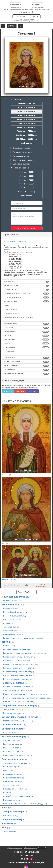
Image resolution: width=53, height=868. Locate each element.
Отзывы (7, 305)
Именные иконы (10, 619)
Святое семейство (11, 631)
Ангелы (6, 623)
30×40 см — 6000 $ (27, 184)
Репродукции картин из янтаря (17, 649)
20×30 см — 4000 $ (27, 180)
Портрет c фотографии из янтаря (18, 702)
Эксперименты (10, 831)
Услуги (5, 808)
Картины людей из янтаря (15, 660)
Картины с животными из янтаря (18, 668)
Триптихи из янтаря (12, 709)
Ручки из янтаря (10, 767)
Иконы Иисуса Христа (13, 616)
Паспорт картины (26, 370)
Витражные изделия (12, 733)
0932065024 (20, 391)
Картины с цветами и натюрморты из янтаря (23, 653)
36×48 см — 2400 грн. (27, 115)
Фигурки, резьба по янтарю (15, 763)
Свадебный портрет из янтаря (17, 687)
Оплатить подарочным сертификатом (26, 294)
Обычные (17, 99)
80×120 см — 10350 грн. (26, 135)
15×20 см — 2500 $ (27, 172)
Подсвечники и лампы (13, 778)
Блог (4, 828)
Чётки (6, 793)
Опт (34, 592)
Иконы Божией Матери (13, 612)
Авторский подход (21, 156)
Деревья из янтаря (12, 774)
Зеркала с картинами (13, 713)
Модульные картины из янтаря (19, 705)
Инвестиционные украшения (16, 755)
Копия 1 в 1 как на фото (23, 160)
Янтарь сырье (9, 816)
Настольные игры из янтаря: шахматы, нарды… (25, 804)
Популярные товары (13, 819)
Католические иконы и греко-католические (22, 638)
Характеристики (11, 235)
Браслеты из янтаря (12, 751)
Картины (6, 642)
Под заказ (23, 241)
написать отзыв (42, 586)
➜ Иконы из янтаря (30, 848)
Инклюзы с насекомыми (14, 789)
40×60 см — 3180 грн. (27, 119)
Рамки (20, 592)
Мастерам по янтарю (13, 812)
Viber (35, 16)
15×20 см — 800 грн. (26, 104)
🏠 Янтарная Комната (15, 848)
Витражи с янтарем (12, 729)
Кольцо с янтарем (11, 744)
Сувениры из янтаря (13, 759)
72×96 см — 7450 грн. (27, 131)
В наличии (12, 241)
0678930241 (8, 391)
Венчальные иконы (12, 608)
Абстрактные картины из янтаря (17, 675)
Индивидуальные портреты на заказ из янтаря (24, 694)
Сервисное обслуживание (26, 852)
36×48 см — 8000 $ (27, 188)
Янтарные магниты (12, 800)
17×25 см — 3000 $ (27, 176)
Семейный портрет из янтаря (16, 690)
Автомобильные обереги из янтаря (19, 796)
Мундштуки (8, 770)
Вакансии (26, 859)
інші (36, 391)
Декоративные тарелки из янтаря (20, 717)
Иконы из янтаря (11, 605)
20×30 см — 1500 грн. (27, 107)
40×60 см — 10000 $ (26, 192)
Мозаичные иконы (11, 601)
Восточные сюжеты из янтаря (16, 679)
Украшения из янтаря (13, 737)
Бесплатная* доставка (12, 313)
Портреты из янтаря (13, 683)
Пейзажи (7, 646)
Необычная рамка (26, 332)
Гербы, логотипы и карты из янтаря (19, 664)
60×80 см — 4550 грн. (27, 127)
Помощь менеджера (13, 380)
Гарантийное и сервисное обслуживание (18, 317)
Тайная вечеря (10, 627)
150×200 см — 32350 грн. (26, 139)
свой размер (27, 143)
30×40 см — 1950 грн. (27, 111)
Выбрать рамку (10, 351)
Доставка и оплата (11, 309)
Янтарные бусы (10, 740)
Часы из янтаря (10, 785)
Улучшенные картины (22, 152)
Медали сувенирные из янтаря (17, 721)
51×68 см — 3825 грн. (27, 123)
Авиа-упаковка (26, 358)
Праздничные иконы (12, 634)
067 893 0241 (21, 16)
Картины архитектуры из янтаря (17, 657)
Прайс (27, 592)
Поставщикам (26, 855)
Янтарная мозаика (21, 168)
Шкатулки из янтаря (12, 781)
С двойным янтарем (22, 148)
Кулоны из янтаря (11, 748)
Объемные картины (21, 164)
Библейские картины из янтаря (17, 672)
